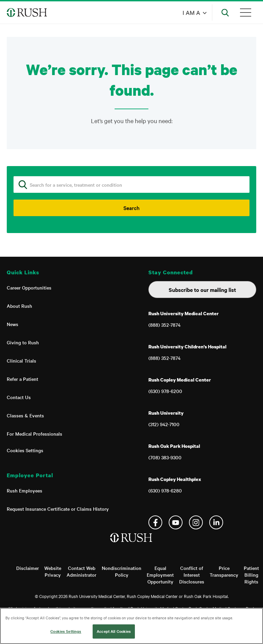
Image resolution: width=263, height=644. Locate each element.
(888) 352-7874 (164, 325)
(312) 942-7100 (164, 424)
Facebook (155, 522)
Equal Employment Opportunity (160, 575)
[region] (131, 626)
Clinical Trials (21, 361)
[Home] (132, 545)
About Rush (19, 306)
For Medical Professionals (34, 434)
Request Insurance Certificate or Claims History (58, 509)
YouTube (176, 522)
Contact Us (19, 397)
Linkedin (216, 522)
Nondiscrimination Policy (122, 571)
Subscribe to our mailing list (202, 290)
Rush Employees (25, 490)
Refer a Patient (22, 379)
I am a (191, 12)
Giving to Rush (23, 342)
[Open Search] (225, 13)
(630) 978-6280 (165, 490)
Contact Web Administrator (81, 571)
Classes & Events (25, 415)
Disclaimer (28, 568)
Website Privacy (53, 571)
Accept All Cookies (114, 631)
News (13, 324)
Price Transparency (224, 571)
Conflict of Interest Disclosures (192, 575)
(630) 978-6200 (165, 391)
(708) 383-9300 (165, 457)
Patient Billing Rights (251, 575)
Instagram (196, 522)
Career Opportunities (29, 287)
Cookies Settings (25, 450)
